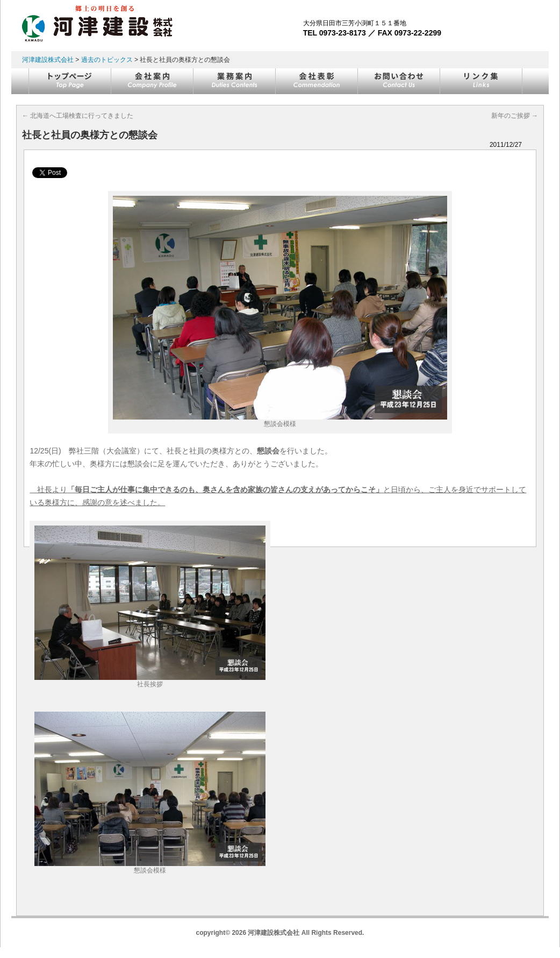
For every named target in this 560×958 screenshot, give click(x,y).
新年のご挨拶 (515, 116)
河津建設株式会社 (48, 60)
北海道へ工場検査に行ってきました (78, 116)
